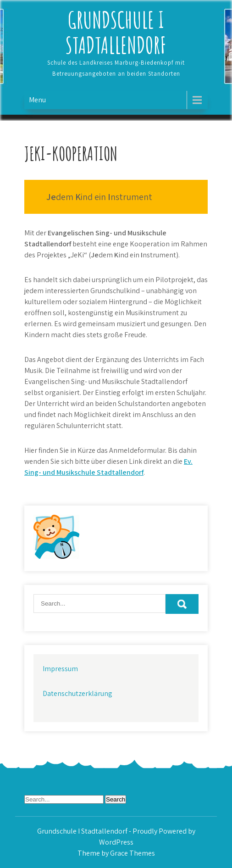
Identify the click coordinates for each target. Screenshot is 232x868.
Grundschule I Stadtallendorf (116, 32)
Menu (37, 100)
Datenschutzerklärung (77, 693)
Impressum (60, 669)
